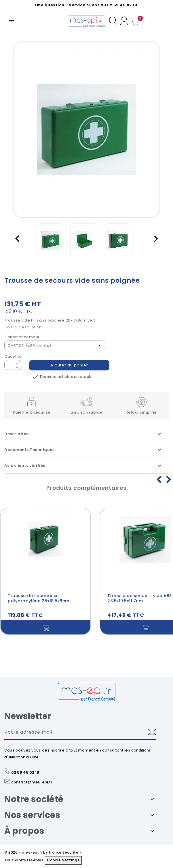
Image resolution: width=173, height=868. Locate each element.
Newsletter (28, 719)
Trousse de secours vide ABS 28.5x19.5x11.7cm (140, 598)
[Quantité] (9, 365)
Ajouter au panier (69, 365)
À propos (24, 834)
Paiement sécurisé (32, 412)
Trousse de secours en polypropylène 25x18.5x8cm (39, 598)
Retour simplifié (141, 412)
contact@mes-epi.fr (32, 785)
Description (84, 434)
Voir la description (23, 327)
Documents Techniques (84, 450)
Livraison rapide (86, 412)
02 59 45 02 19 (25, 776)
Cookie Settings (63, 863)
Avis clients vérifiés (84, 466)
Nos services (32, 818)
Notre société (34, 802)
